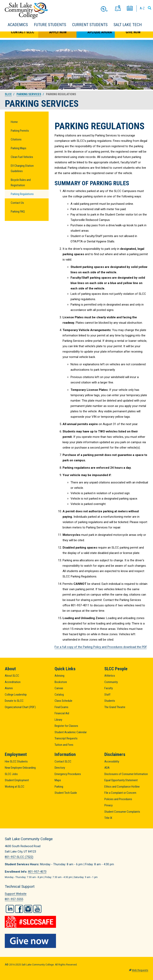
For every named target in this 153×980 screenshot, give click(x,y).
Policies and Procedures (118, 799)
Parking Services (29, 94)
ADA (107, 768)
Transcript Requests (66, 738)
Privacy (108, 805)
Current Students (90, 25)
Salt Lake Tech (128, 25)
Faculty (109, 688)
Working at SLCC (15, 787)
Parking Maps (19, 148)
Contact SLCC (23, 32)
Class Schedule (63, 701)
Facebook (19, 909)
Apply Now (58, 32)
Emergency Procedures (68, 774)
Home (14, 122)
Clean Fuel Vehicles (22, 157)
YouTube (37, 909)
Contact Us (17, 203)
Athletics (110, 676)
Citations (16, 139)
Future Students (50, 25)
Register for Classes (66, 726)
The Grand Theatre (115, 707)
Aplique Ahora (100, 32)
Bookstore (61, 682)
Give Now (133, 32)
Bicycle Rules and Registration (21, 183)
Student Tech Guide (66, 793)
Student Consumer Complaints (122, 812)
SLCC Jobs (11, 774)
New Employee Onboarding (20, 768)
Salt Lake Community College (26, 11)
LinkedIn (10, 909)
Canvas (59, 688)
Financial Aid (62, 713)
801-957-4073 (37, 872)
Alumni (9, 688)
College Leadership (16, 695)
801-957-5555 (14, 899)
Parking (59, 787)
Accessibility (112, 761)
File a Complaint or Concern (120, 793)
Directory (60, 768)
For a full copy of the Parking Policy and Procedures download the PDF (101, 647)
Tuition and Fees (64, 745)
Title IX (108, 818)
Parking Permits (20, 131)
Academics (18, 25)
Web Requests (140, 970)
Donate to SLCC (14, 701)
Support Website (16, 894)
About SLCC (12, 676)
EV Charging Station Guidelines (22, 168)
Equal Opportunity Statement (121, 780)
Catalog (59, 695)
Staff (107, 695)
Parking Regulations (22, 194)
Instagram (28, 909)
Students (110, 701)
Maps (58, 780)
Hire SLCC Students (16, 761)
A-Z (142, 8)
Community (111, 682)
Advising (59, 676)
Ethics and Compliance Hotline (122, 787)
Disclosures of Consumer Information (126, 774)
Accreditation (13, 682)
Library (58, 720)
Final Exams (61, 707)
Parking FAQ (18, 212)
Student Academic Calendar (71, 732)
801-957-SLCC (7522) (19, 857)
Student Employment (17, 780)
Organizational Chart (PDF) (20, 707)
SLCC (8, 94)
